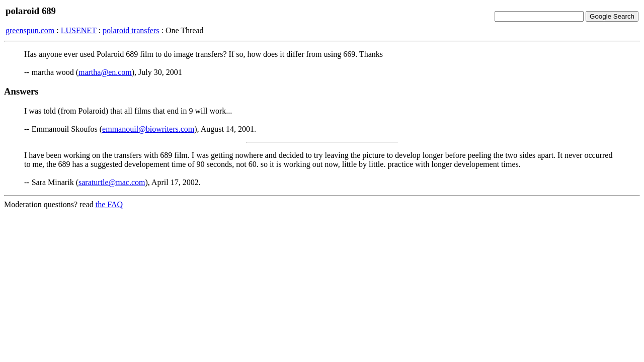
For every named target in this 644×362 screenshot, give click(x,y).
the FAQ (109, 204)
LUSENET (79, 30)
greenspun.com (30, 30)
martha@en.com (105, 72)
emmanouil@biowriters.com (148, 129)
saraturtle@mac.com (112, 182)
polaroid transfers (131, 30)
